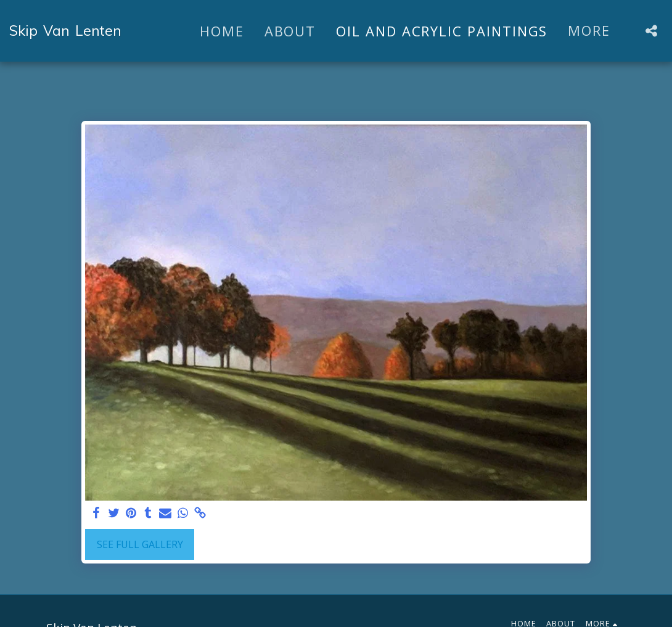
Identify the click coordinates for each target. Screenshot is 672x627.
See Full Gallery (140, 544)
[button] (651, 31)
